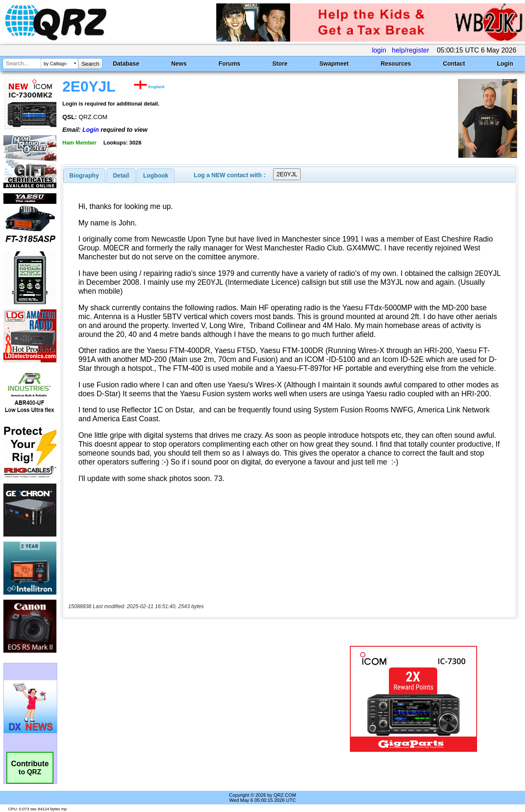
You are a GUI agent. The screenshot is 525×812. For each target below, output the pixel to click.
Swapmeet (334, 64)
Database (126, 64)
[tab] (84, 175)
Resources (396, 64)
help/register (411, 50)
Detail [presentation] (121, 175)
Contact (454, 64)
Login (505, 64)
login (379, 50)
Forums (230, 64)
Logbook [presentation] (156, 175)
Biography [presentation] (84, 175)
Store (280, 64)
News (179, 64)
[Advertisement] (192, 699)
